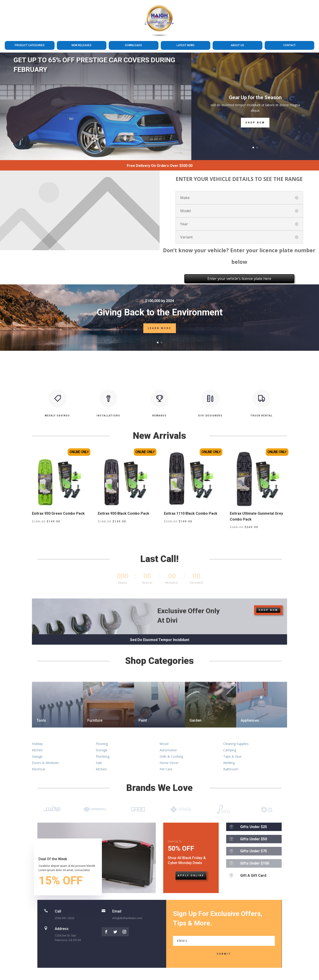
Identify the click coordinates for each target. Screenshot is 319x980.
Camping (230, 750)
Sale (99, 763)
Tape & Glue (232, 756)
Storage (102, 750)
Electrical (38, 769)
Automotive (168, 750)
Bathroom (231, 769)
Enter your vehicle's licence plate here (239, 279)
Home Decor (169, 763)
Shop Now (255, 123)
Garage (37, 756)
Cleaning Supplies (236, 744)
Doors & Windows (45, 763)
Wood (164, 744)
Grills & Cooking (171, 756)
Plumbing (103, 756)
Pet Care (166, 769)
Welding (229, 763)
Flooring (102, 744)
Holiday (37, 744)
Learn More (160, 328)
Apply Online (191, 876)
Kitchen (37, 750)
